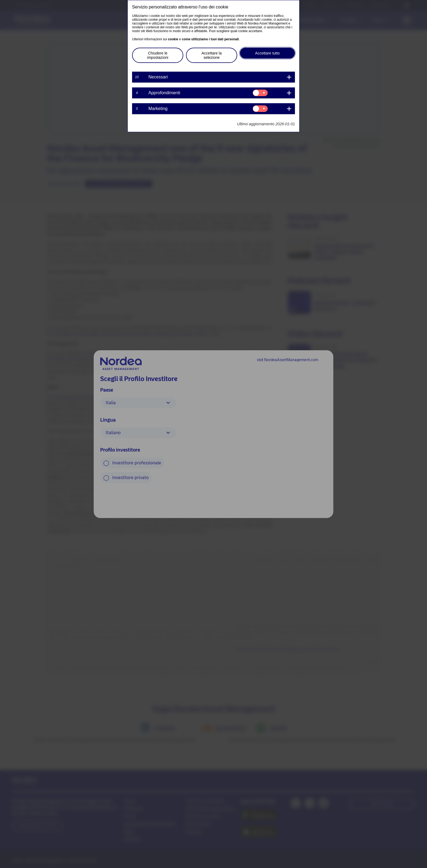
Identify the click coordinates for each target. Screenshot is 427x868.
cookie (173, 39)
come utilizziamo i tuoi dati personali (210, 39)
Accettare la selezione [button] (212, 55)
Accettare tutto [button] (267, 53)
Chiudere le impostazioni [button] (158, 55)
